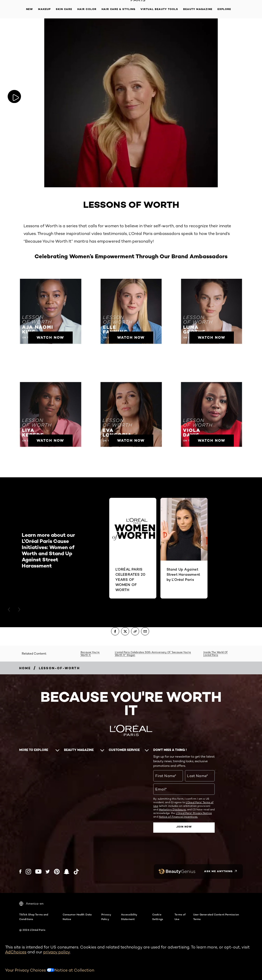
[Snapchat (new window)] (67, 871)
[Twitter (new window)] (48, 871)
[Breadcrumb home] (25, 668)
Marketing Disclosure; (173, 809)
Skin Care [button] (64, 9)
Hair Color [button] (87, 9)
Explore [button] (224, 9)
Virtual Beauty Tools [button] (159, 9)
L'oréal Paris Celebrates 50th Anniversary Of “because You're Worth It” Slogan (153, 653)
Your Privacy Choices (30, 970)
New (30, 9)
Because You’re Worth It (90, 653)
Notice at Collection (74, 970)
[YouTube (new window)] (38, 871)
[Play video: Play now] (15, 97)
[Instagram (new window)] (28, 871)
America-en (31, 903)
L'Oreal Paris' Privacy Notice (194, 813)
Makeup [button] (44, 9)
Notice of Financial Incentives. (178, 817)
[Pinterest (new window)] (57, 871)
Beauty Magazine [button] (198, 9)
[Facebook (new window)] (20, 871)
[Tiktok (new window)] (76, 871)
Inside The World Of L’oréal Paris (215, 653)
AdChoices (16, 952)
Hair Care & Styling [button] (118, 9)
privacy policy (57, 952)
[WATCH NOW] (50, 335)
